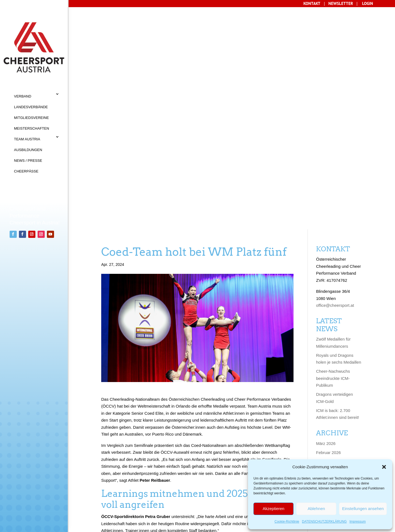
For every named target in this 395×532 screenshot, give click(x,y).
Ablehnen (316, 509)
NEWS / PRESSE (28, 161)
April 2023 (325, 434)
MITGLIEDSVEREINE (31, 118)
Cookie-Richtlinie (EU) (150, 504)
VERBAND (23, 96)
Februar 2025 (328, 289)
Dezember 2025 (331, 235)
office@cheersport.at (335, 79)
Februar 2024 (328, 371)
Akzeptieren (273, 509)
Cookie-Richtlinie (287, 522)
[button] (384, 467)
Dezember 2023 (331, 380)
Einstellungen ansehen (363, 509)
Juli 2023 (324, 416)
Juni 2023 (325, 425)
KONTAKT (96, 493)
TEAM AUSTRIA (27, 139)
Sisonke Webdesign (103, 526)
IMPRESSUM (136, 493)
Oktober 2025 (328, 244)
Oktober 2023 (328, 398)
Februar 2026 (328, 226)
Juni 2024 (325, 335)
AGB (115, 493)
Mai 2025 (325, 262)
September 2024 (331, 326)
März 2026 (326, 217)
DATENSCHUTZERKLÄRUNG (324, 522)
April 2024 (325, 353)
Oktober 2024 (328, 317)
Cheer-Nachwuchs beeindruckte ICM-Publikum (333, 152)
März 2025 (326, 280)
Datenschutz (101, 504)
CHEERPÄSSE (26, 171)
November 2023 (331, 389)
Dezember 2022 (331, 452)
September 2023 (331, 407)
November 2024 (331, 307)
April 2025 (325, 271)
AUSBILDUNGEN (28, 150)
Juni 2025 (325, 253)
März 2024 (326, 362)
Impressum (358, 522)
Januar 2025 (327, 298)
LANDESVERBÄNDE (31, 107)
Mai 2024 (325, 344)
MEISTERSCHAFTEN (32, 128)
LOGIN (368, 3)
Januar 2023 (327, 443)
